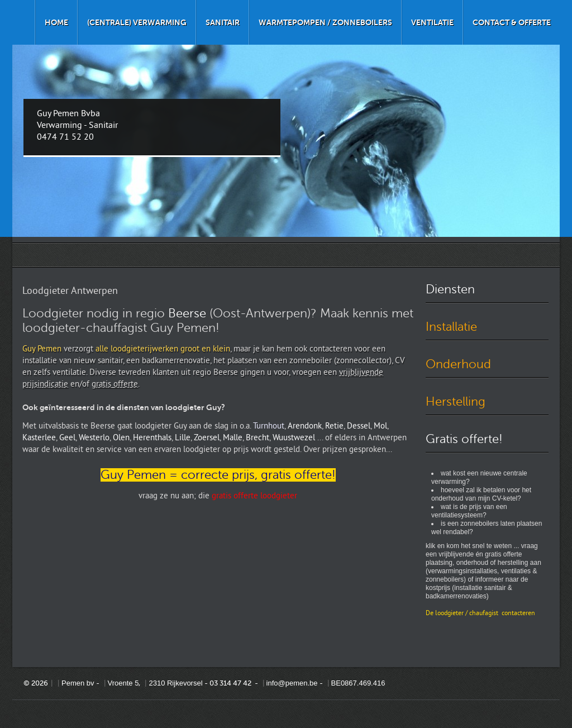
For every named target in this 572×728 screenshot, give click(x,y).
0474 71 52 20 (65, 137)
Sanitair (223, 22)
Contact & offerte (512, 22)
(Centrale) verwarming (137, 22)
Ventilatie (432, 22)
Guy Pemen (42, 349)
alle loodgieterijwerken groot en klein (163, 349)
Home (56, 22)
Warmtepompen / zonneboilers (325, 22)
